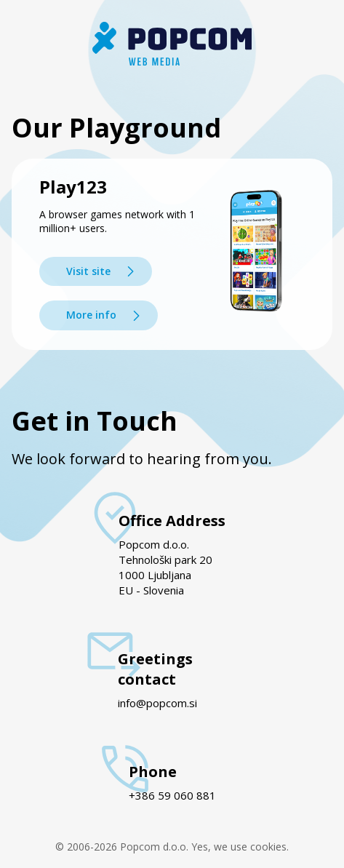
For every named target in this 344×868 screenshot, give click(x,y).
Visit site (88, 271)
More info (91, 315)
